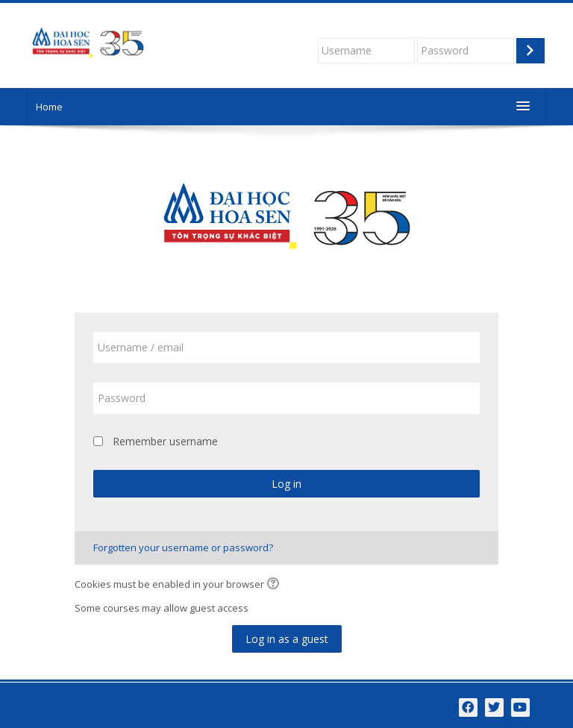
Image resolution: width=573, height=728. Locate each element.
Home (49, 107)
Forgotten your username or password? (183, 547)
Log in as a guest (287, 639)
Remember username (165, 441)
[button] (275, 585)
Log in (286, 484)
